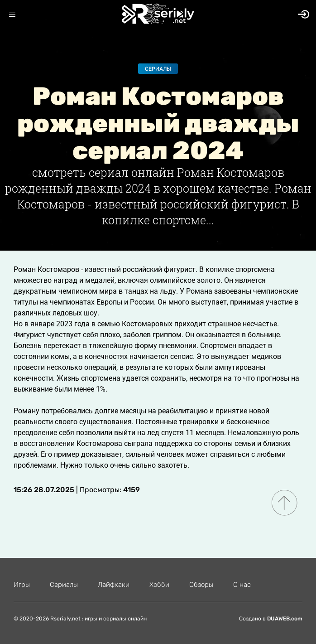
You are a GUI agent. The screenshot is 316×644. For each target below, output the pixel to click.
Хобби (159, 585)
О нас (242, 585)
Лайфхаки (114, 585)
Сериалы (158, 69)
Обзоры (201, 585)
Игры (22, 585)
